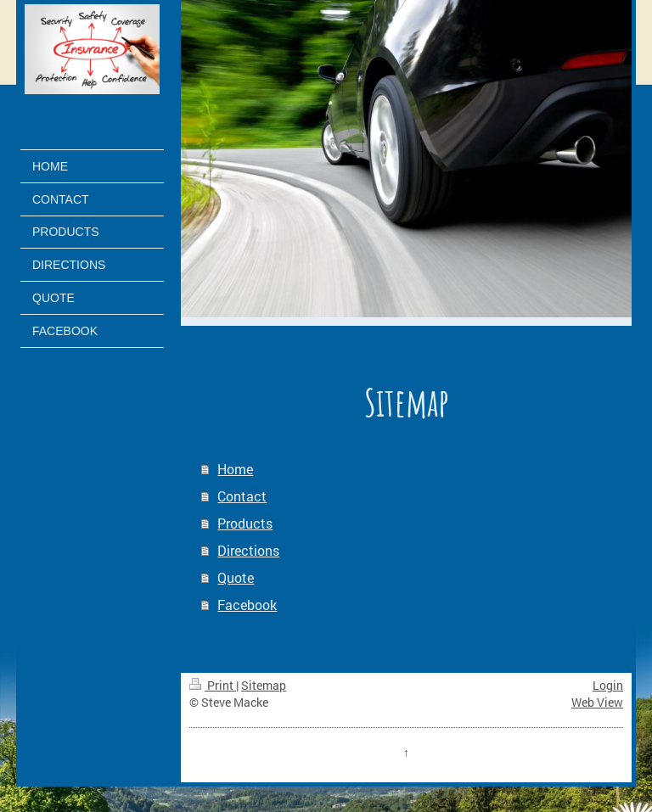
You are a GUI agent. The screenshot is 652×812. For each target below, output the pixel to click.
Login (608, 685)
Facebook (247, 605)
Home (235, 469)
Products (245, 523)
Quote (236, 577)
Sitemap (264, 685)
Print (213, 685)
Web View (597, 702)
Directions (248, 550)
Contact (242, 496)
